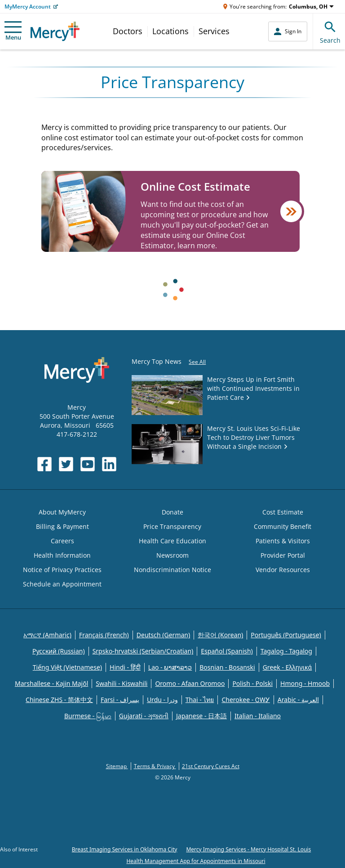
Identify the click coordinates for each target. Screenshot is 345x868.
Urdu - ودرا (162, 700)
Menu (13, 31)
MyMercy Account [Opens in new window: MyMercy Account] (28, 7)
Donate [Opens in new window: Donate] (172, 512)
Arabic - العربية (298, 700)
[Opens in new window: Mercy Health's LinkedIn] (109, 464)
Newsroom (172, 555)
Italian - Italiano (258, 716)
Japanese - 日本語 (201, 716)
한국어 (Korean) (220, 635)
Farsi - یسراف (120, 700)
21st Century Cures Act (211, 766)
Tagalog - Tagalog (286, 651)
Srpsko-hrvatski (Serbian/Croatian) (143, 651)
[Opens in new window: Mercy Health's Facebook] (44, 464)
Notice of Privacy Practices (62, 570)
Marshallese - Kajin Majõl (51, 683)
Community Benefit (283, 526)
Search (330, 31)
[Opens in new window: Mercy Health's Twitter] (66, 464)
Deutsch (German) (163, 635)
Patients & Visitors (283, 541)
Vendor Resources (283, 570)
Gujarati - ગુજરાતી (144, 716)
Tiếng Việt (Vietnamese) (67, 667)
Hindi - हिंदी (125, 667)
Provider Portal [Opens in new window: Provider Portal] (283, 555)
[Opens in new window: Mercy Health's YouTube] (88, 464)
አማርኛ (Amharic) (47, 635)
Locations (170, 31)
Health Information (62, 555)
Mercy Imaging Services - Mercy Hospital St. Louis (248, 849)
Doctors (128, 31)
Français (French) (104, 635)
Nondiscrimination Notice (172, 570)
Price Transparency (172, 526)
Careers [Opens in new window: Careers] (62, 541)
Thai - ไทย (200, 700)
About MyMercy (62, 512)
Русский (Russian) (59, 651)
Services (214, 31)
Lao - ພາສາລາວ (170, 667)
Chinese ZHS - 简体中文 (59, 700)
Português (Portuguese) (286, 635)
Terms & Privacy (155, 766)
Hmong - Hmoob (305, 683)
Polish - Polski (252, 683)
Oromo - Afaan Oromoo (190, 683)
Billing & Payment (62, 526)
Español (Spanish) (227, 651)
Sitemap (117, 766)
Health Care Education (172, 541)
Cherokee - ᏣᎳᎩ (245, 700)
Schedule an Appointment (62, 584)
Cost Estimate (283, 512)
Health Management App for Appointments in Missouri (196, 861)
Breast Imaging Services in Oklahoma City (125, 849)
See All (197, 362)
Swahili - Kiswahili (122, 683)
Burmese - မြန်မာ (88, 716)
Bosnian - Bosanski (227, 667)
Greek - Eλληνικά (287, 667)
